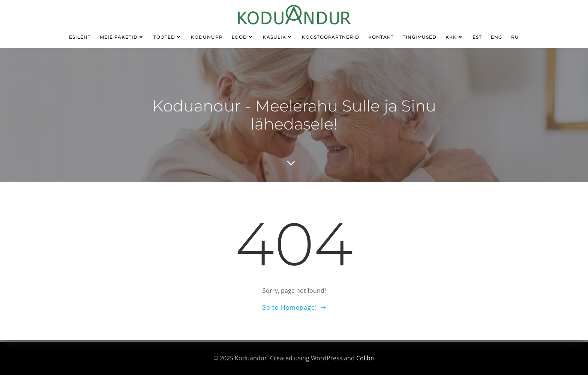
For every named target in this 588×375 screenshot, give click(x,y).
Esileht (80, 37)
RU (515, 37)
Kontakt (381, 37)
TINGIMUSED (420, 37)
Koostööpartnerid (331, 37)
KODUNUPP (207, 37)
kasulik (278, 37)
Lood (243, 37)
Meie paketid (122, 37)
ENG (496, 37)
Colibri (365, 358)
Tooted (168, 37)
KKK (454, 37)
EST (477, 37)
